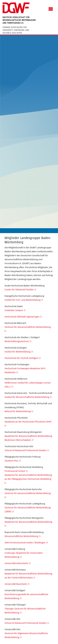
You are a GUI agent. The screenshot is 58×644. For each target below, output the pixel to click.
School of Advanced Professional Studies (25, 450)
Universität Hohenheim (16, 563)
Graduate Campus (14, 310)
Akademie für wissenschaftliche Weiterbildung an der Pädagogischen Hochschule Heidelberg (28, 477)
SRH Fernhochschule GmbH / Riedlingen (25, 542)
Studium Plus (11, 461)
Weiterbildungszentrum (17, 341)
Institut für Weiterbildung (18, 352)
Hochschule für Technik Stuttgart (21, 358)
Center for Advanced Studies (19, 289)
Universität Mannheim (16, 584)
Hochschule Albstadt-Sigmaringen (22, 317)
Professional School (15, 471)
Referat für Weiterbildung (18, 411)
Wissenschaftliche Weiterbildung (21, 536)
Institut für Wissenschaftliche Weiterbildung (27, 397)
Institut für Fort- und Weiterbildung (23, 300)
